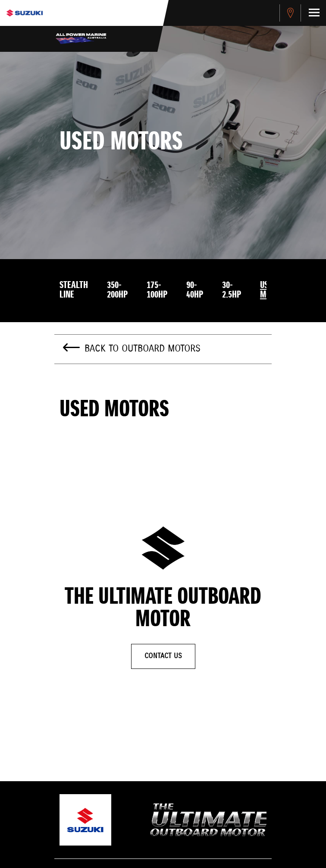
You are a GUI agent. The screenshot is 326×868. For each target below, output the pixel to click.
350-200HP (117, 290)
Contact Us (163, 656)
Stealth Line (74, 290)
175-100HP (157, 290)
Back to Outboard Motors (143, 349)
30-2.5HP (232, 290)
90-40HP (195, 290)
